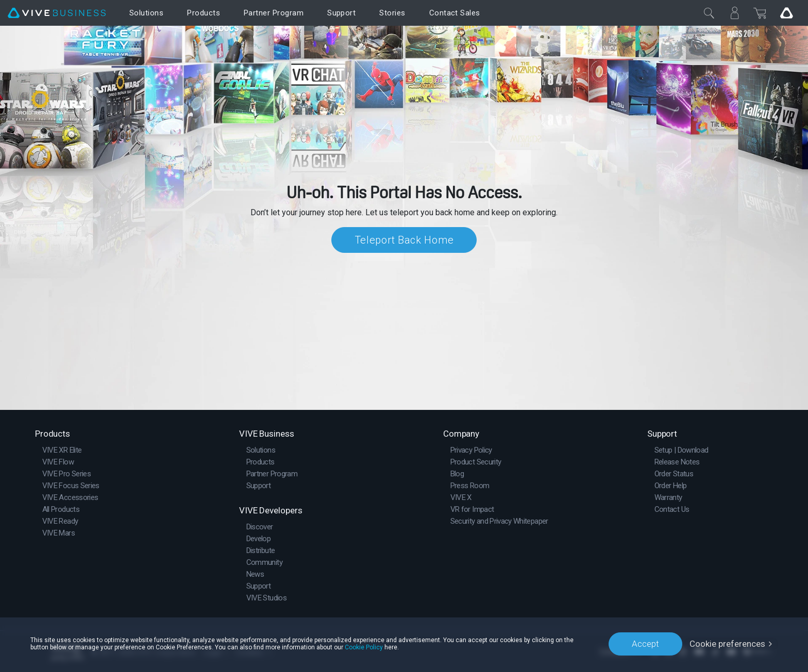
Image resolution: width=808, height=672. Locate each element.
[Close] (709, 13)
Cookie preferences (727, 644)
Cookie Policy (364, 647)
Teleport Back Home (404, 240)
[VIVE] (57, 13)
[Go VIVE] (786, 13)
